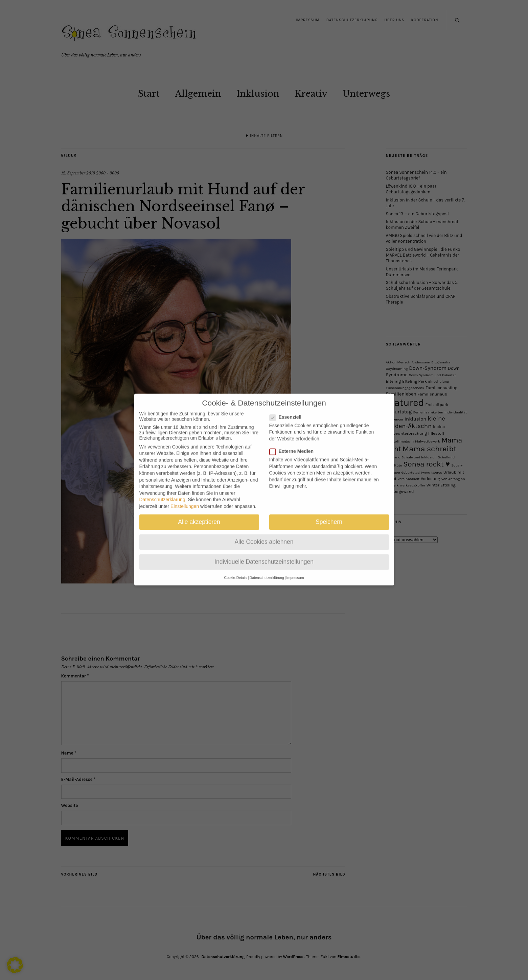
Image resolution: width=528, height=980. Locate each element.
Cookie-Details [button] (236, 568)
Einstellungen (185, 497)
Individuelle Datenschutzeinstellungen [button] (264, 552)
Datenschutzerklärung (162, 490)
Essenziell (288, 407)
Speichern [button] (329, 512)
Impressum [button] (295, 568)
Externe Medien (294, 441)
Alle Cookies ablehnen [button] (264, 532)
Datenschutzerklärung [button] (267, 568)
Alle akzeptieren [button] (199, 512)
